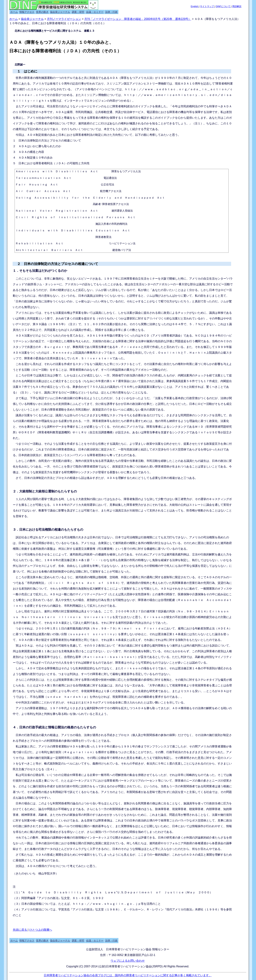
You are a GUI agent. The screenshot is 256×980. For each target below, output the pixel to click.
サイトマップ (207, 6)
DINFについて (223, 6)
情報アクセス (27, 12)
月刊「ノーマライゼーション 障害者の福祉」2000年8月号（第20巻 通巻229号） (138, 19)
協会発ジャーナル (60, 12)
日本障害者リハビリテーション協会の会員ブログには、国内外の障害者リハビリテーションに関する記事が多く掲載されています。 (128, 975)
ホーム (14, 12)
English (195, 6)
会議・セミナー (95, 12)
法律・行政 (111, 12)
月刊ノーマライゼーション (64, 19)
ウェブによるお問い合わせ (128, 961)
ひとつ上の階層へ (41, 930)
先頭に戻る (20, 930)
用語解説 (237, 6)
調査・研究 (78, 12)
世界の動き (42, 12)
